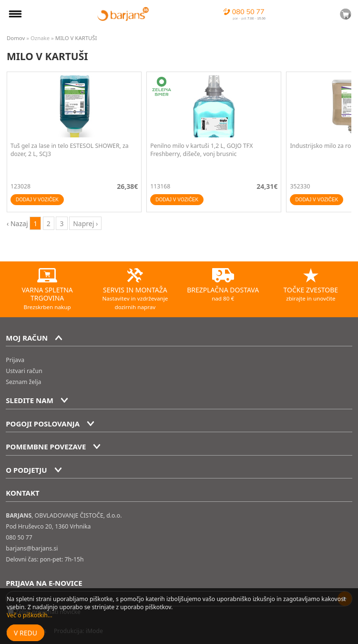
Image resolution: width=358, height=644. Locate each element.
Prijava (15, 360)
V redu (26, 633)
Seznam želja (23, 382)
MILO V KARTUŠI (76, 38)
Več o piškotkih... (30, 615)
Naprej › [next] (85, 223)
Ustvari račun (24, 371)
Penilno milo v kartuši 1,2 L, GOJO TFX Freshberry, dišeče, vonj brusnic (201, 150)
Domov (16, 38)
